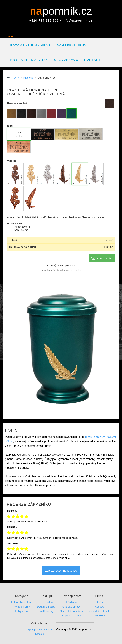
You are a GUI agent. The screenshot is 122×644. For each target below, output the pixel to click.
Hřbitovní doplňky (29, 60)
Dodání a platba (46, 607)
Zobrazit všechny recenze (61, 571)
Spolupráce (66, 60)
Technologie (99, 616)
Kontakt (92, 60)
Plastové (28, 78)
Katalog (40, 634)
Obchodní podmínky (72, 611)
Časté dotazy (46, 611)
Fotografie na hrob (31, 45)
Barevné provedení (17, 103)
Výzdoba (12, 161)
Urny (17, 78)
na (37, 11)
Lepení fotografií (71, 616)
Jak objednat (46, 602)
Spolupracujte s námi (40, 630)
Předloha (72, 602)
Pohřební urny (72, 45)
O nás (99, 602)
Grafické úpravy (71, 607)
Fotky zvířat (22, 611)
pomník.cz (67, 11)
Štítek (10, 126)
